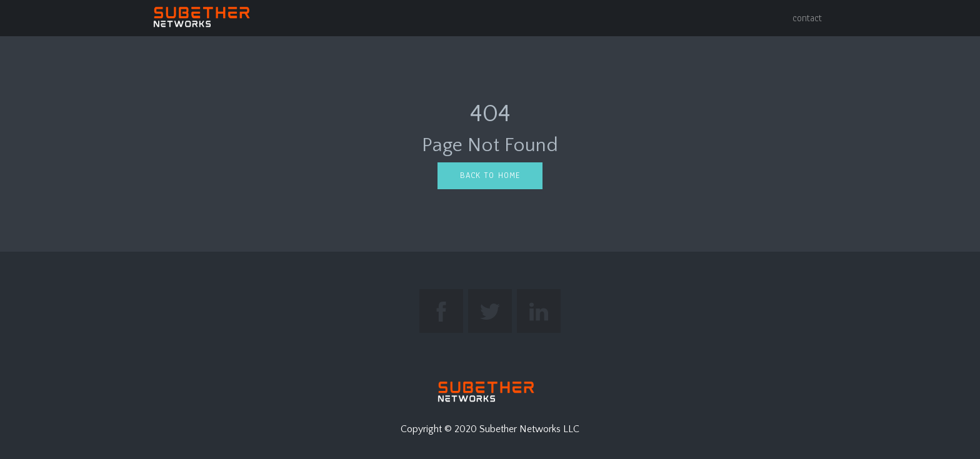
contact (807, 18)
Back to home (490, 175)
